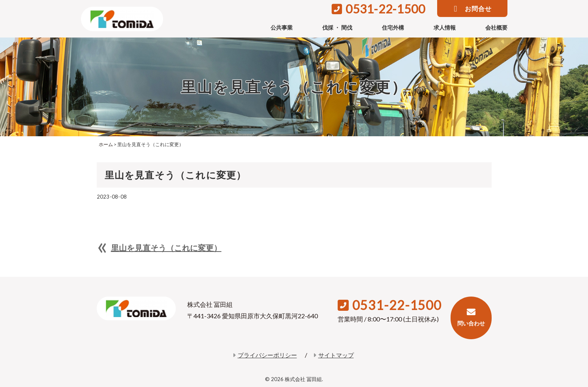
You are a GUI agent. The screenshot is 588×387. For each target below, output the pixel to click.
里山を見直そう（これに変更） (166, 248)
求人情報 (445, 27)
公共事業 (282, 27)
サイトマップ (333, 355)
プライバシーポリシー (265, 355)
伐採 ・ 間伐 (337, 27)
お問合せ (473, 9)
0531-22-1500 (379, 9)
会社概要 (496, 27)
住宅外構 (393, 27)
